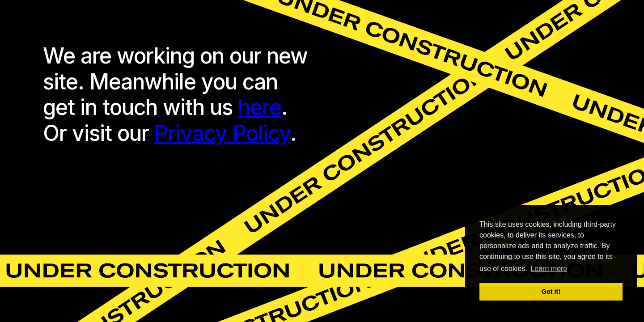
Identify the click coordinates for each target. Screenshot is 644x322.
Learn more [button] (549, 269)
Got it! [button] (551, 292)
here (260, 107)
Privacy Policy (222, 133)
